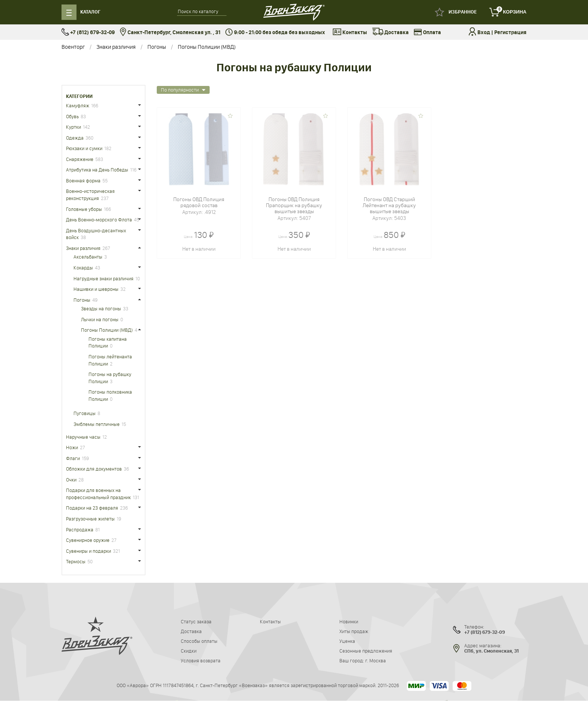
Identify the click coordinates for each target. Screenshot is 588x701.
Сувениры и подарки (88, 551)
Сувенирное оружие (88, 540)
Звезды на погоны (101, 308)
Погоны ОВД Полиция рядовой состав (199, 202)
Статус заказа (196, 621)
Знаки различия (116, 47)
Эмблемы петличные (97, 424)
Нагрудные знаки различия (103, 278)
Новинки (349, 621)
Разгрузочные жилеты (90, 519)
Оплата (427, 33)
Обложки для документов (94, 469)
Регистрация (510, 32)
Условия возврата (201, 660)
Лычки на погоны (100, 319)
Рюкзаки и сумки (84, 148)
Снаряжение (80, 159)
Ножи (72, 447)
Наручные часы (83, 437)
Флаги (73, 458)
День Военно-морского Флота (99, 220)
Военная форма (83, 181)
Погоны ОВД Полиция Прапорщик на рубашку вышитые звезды (294, 205)
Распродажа (80, 530)
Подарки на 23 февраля (92, 508)
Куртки (73, 127)
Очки (71, 480)
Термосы (76, 561)
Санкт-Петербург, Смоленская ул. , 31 (170, 32)
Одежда (75, 138)
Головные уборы (84, 209)
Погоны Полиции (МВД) (207, 47)
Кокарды (83, 268)
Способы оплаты (199, 641)
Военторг (73, 47)
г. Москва (376, 660)
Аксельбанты (88, 257)
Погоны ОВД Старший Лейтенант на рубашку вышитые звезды (389, 205)
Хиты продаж (354, 631)
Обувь (72, 116)
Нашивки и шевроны (96, 289)
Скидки (189, 651)
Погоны (157, 47)
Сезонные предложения (366, 651)
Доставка (390, 33)
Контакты (350, 33)
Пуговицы (85, 413)
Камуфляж (78, 105)
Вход (484, 32)
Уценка (347, 641)
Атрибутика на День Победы (97, 170)
